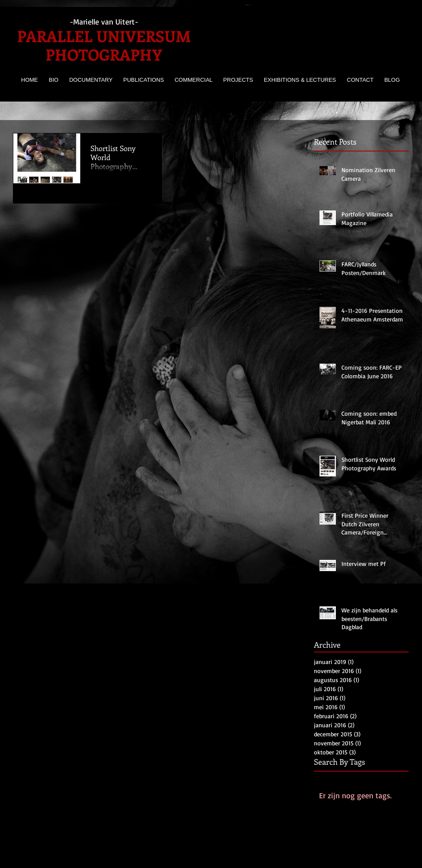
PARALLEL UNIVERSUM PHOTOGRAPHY (104, 45)
